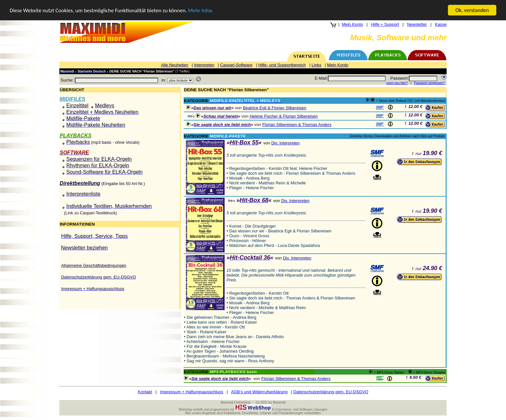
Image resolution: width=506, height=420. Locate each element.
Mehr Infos (200, 10)
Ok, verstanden (472, 10)
